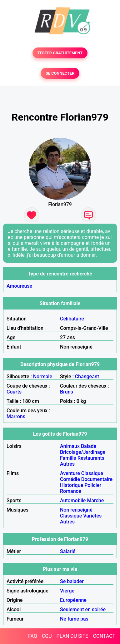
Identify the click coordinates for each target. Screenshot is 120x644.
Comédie (70, 479)
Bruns (67, 392)
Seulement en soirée (83, 609)
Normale (43, 376)
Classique (92, 473)
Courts (14, 392)
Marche (95, 500)
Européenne (73, 600)
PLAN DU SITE (72, 636)
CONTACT (104, 636)
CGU (47, 636)
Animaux (70, 446)
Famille (68, 458)
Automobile (73, 500)
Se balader (72, 581)
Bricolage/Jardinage (83, 452)
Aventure (70, 473)
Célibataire (72, 319)
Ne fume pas (74, 619)
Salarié (68, 551)
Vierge (67, 591)
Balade (89, 446)
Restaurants (91, 458)
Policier (93, 485)
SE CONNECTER (60, 73)
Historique (72, 485)
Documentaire (97, 479)
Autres (67, 464)
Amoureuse (19, 286)
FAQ (33, 636)
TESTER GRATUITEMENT (60, 53)
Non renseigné (76, 510)
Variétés (92, 516)
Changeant (87, 376)
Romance (71, 491)
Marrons (16, 416)
